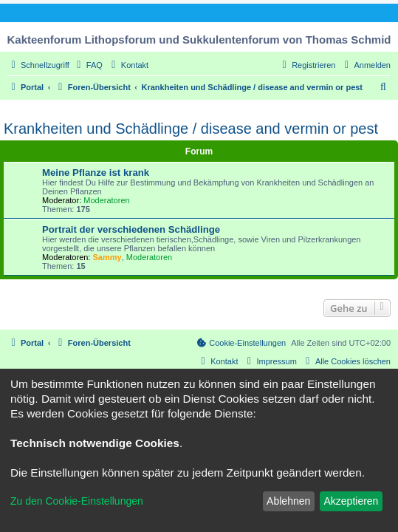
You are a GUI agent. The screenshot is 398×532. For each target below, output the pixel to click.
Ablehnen (288, 501)
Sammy (107, 257)
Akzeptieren (351, 501)
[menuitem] (88, 65)
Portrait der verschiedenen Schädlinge (131, 229)
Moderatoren (106, 200)
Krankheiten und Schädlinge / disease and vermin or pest (191, 129)
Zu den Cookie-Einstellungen (77, 501)
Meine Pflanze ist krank (96, 173)
